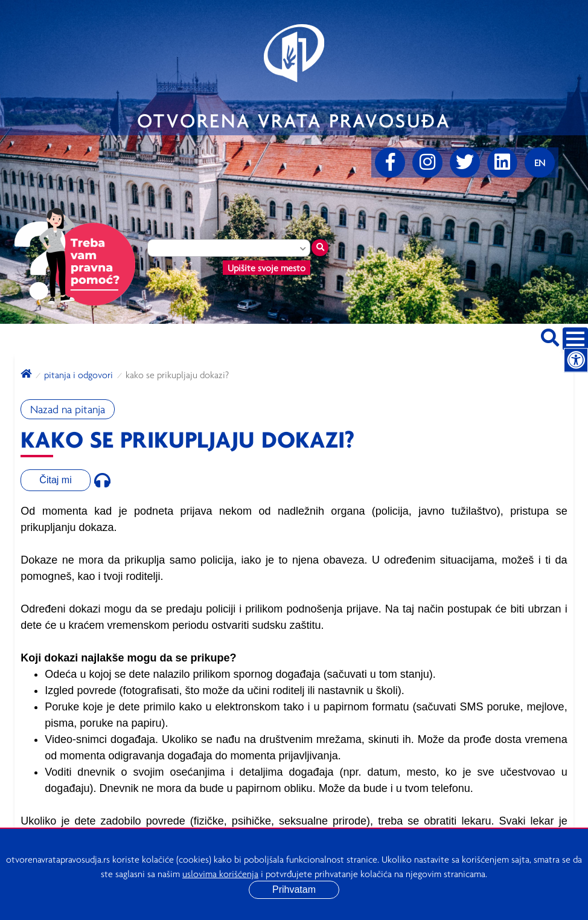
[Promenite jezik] (540, 162)
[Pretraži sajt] (550, 336)
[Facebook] (390, 162)
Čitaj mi (55, 480)
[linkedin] (502, 162)
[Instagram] (427, 162)
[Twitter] (465, 162)
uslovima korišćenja (220, 873)
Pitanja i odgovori (78, 375)
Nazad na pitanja (68, 409)
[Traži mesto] (320, 248)
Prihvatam (294, 889)
